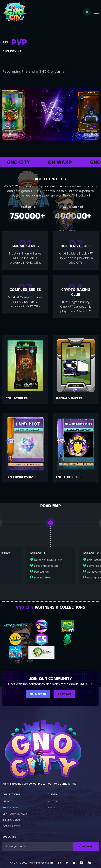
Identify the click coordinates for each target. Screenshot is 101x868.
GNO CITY (8, 801)
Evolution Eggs (69, 477)
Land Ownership (19, 477)
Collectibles (17, 398)
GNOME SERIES (10, 808)
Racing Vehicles (69, 398)
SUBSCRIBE (86, 846)
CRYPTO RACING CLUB (15, 814)
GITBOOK (53, 808)
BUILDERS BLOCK (11, 820)
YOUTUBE (53, 801)
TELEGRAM (64, 694)
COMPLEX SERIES (11, 826)
